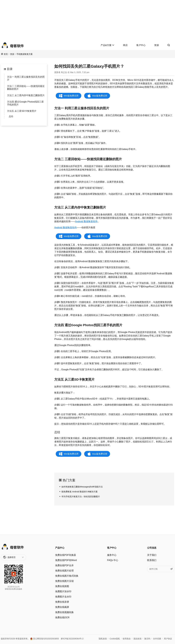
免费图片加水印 (63, 591)
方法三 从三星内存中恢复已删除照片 (26, 95)
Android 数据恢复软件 (86, 221)
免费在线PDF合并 (64, 565)
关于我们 (152, 555)
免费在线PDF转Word (66, 560)
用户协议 (168, 639)
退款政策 (137, 639)
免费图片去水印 (63, 597)
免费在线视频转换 (64, 612)
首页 (6, 54)
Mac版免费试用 (100, 96)
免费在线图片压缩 (64, 581)
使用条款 (127, 639)
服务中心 (112, 555)
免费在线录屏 (62, 602)
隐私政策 (103, 639)
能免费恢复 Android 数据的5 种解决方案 (80, 492)
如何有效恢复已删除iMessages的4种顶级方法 (82, 487)
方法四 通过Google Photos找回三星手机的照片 (25, 103)
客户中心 (141, 45)
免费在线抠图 (62, 586)
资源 (157, 45)
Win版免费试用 (71, 96)
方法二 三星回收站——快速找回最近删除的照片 (26, 88)
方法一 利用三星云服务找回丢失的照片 (26, 78)
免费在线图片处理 (64, 571)
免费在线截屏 (62, 607)
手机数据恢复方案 (25, 54)
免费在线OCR (62, 617)
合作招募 (157, 639)
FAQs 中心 (113, 560)
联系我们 (152, 560)
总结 (11, 116)
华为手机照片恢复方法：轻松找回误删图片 (81, 497)
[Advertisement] (87, 20)
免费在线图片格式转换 (67, 576)
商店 (125, 45)
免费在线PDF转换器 (66, 555)
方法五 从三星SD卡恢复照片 (22, 111)
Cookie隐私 (115, 639)
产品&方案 (107, 45)
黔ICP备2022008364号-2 (72, 639)
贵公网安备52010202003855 (45, 639)
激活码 (147, 639)
